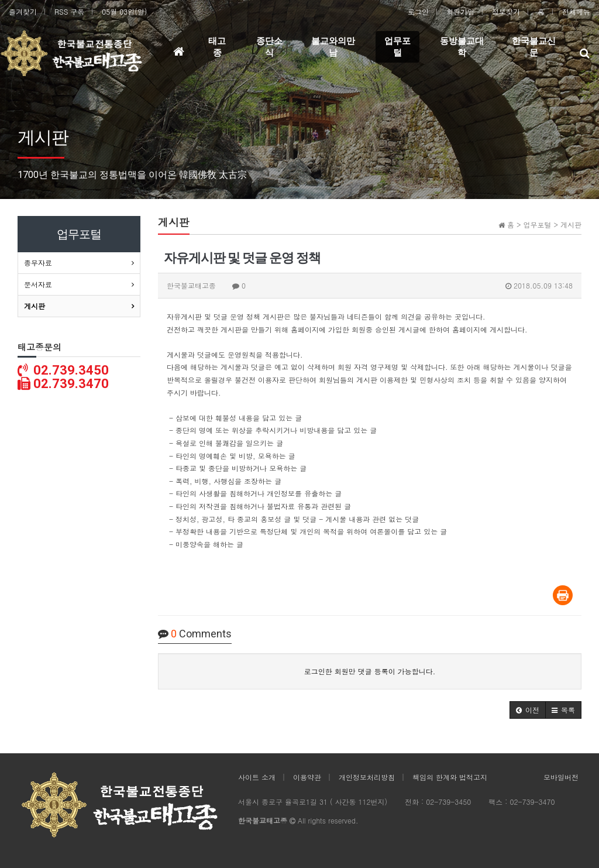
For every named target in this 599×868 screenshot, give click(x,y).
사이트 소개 (257, 777)
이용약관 (307, 777)
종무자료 (38, 263)
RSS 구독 (69, 11)
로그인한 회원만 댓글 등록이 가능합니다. (370, 671)
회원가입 (460, 11)
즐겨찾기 (23, 11)
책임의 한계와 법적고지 (450, 777)
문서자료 (38, 284)
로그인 (418, 11)
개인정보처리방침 (367, 777)
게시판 (35, 306)
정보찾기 (506, 11)
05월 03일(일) (124, 11)
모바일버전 (561, 777)
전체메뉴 (576, 11)
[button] (528, 710)
